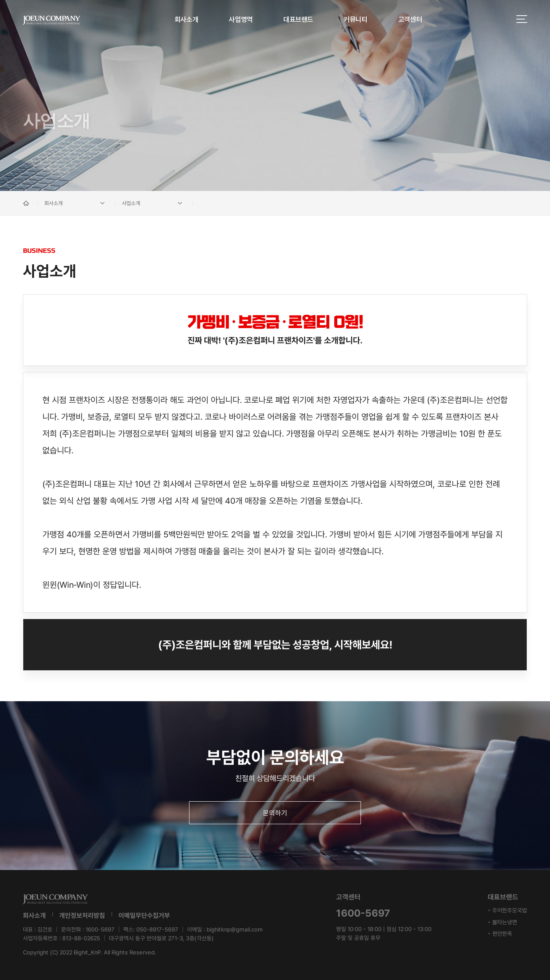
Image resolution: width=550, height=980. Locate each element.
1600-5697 (100, 930)
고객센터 (410, 19)
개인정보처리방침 (82, 915)
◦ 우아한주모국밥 (507, 910)
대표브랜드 (298, 19)
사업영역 (241, 19)
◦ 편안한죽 (500, 934)
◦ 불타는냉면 (502, 922)
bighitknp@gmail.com (235, 930)
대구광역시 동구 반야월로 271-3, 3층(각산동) (161, 938)
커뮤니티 (356, 19)
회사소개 (187, 19)
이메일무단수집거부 (144, 915)
